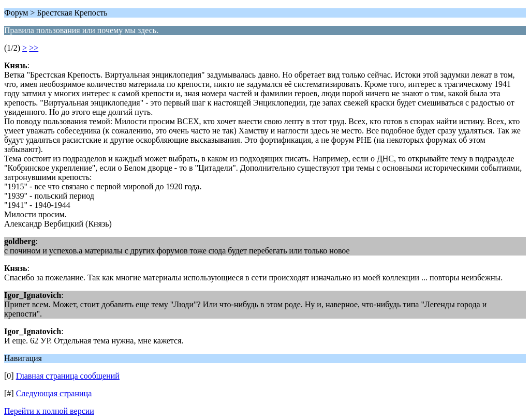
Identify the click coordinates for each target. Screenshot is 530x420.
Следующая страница (54, 393)
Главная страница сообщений (68, 376)
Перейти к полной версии (49, 411)
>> (34, 48)
